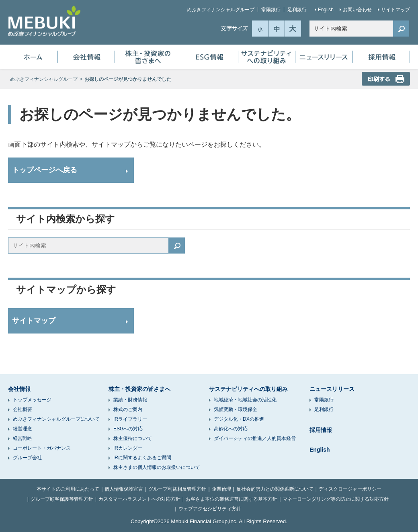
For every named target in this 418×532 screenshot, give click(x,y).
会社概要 (23, 409)
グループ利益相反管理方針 (177, 489)
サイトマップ (395, 10)
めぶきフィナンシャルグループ (221, 10)
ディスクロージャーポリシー (350, 489)
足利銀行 (297, 10)
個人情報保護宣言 (124, 489)
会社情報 (86, 57)
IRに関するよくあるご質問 (142, 458)
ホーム (33, 57)
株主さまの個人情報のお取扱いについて (157, 467)
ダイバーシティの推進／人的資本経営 (255, 438)
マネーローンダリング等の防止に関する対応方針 (336, 499)
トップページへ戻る (45, 170)
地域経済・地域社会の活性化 (245, 400)
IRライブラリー (130, 419)
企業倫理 (221, 489)
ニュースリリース (324, 57)
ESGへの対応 (128, 429)
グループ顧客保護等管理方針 (62, 499)
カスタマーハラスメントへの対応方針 (139, 499)
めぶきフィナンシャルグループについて (56, 419)
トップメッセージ (32, 400)
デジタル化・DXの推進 (239, 419)
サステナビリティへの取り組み (267, 57)
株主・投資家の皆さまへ (148, 57)
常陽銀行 (271, 10)
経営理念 (23, 429)
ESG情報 (210, 57)
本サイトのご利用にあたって (68, 489)
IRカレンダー (128, 448)
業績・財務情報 (130, 400)
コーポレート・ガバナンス (42, 448)
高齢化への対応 (231, 429)
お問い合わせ (357, 10)
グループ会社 (27, 458)
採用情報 (381, 57)
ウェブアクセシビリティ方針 (210, 509)
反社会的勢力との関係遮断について (275, 489)
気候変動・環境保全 (236, 409)
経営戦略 (23, 438)
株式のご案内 (128, 409)
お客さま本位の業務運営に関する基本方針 (232, 499)
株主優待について (133, 438)
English (326, 10)
